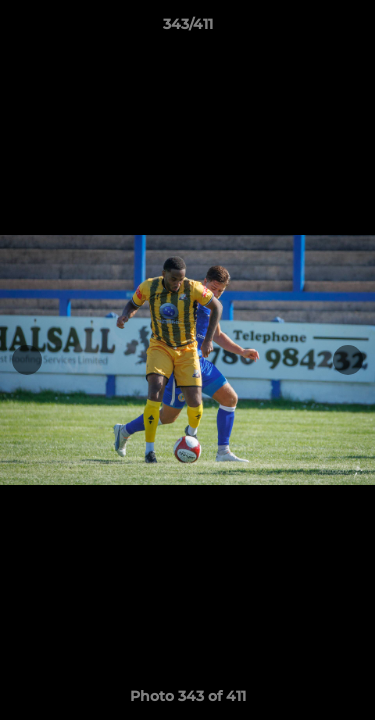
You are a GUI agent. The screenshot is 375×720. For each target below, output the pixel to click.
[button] (351, 29)
